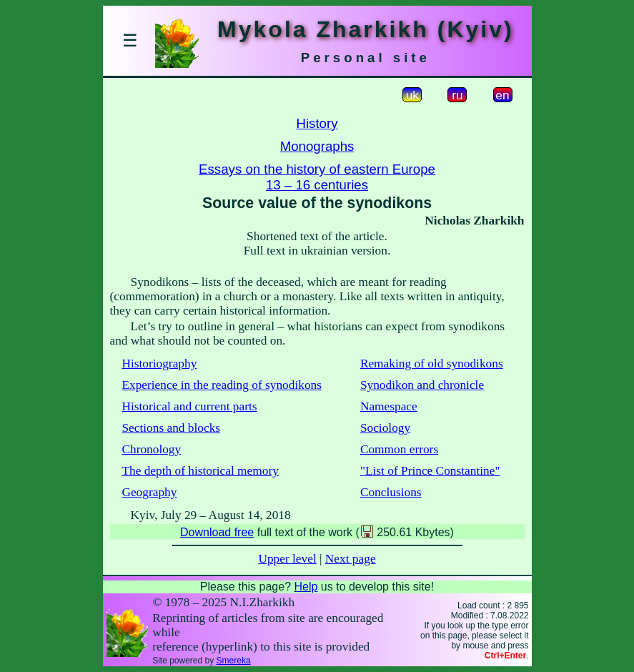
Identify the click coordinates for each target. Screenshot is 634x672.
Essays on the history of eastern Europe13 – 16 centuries (317, 177)
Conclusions (391, 492)
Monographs (317, 146)
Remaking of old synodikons (432, 364)
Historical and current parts (189, 406)
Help (306, 587)
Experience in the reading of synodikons (222, 385)
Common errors (399, 449)
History (317, 123)
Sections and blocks (171, 428)
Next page (351, 559)
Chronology (151, 449)
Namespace (389, 406)
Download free (217, 532)
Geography (149, 492)
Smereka (234, 661)
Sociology (385, 428)
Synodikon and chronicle (422, 385)
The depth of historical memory (200, 471)
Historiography (159, 364)
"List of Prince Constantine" (430, 471)
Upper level (287, 559)
